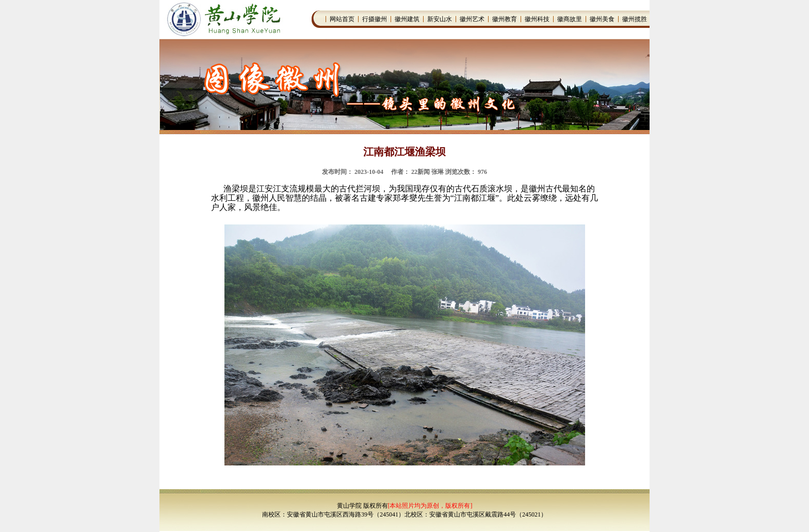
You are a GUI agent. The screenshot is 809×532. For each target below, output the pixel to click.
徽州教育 (505, 19)
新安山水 (440, 19)
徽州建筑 (407, 19)
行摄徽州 (375, 19)
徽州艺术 (472, 19)
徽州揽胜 (635, 19)
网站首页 (342, 19)
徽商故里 (570, 19)
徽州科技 (537, 19)
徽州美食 (602, 19)
